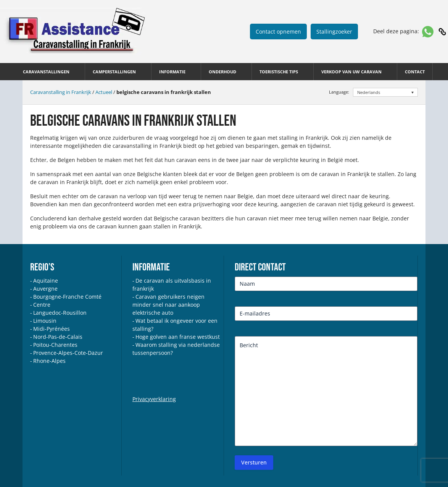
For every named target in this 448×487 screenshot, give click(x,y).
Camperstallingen (114, 72)
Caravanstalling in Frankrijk (61, 92)
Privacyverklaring (154, 399)
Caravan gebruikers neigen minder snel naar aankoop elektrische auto (168, 305)
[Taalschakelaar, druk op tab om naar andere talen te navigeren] (386, 92)
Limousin (45, 321)
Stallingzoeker (334, 32)
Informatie (172, 72)
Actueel (104, 92)
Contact (415, 72)
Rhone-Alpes (49, 361)
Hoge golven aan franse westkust (178, 337)
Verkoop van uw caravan (351, 72)
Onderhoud (222, 72)
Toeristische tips (279, 72)
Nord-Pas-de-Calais (58, 337)
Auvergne (45, 289)
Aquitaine (46, 281)
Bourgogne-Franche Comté (67, 297)
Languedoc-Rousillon (60, 313)
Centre (42, 305)
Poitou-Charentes (55, 345)
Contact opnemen (278, 32)
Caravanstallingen (46, 72)
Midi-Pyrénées (52, 329)
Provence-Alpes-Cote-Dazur (68, 353)
